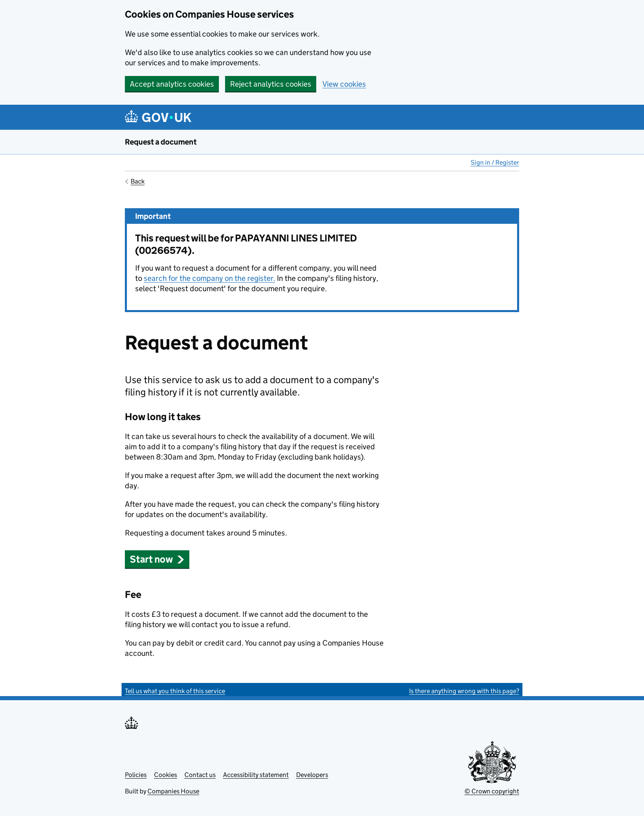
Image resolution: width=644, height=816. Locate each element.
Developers (312, 775)
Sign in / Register (495, 162)
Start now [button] (157, 559)
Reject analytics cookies (271, 84)
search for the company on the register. (209, 278)
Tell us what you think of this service (175, 691)
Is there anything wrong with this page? (464, 691)
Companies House (173, 791)
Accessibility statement (256, 775)
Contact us (200, 775)
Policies (136, 775)
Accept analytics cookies (172, 84)
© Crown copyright (492, 791)
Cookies (166, 775)
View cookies (344, 84)
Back (138, 181)
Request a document (161, 142)
